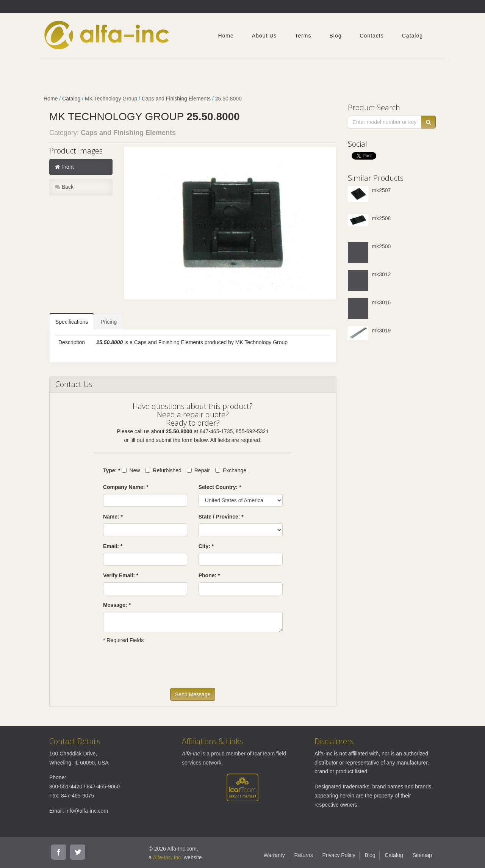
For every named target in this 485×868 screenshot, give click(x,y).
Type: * (112, 470)
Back (64, 187)
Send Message (193, 694)
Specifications (72, 322)
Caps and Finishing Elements (176, 99)
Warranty (274, 855)
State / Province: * (221, 517)
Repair (198, 470)
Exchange (231, 470)
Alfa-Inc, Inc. (167, 857)
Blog (335, 36)
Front (64, 167)
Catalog (412, 36)
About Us (264, 36)
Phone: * (209, 575)
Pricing (109, 322)
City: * (206, 546)
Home (226, 36)
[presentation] (161, 669)
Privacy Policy (339, 855)
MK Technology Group (111, 99)
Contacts (372, 36)
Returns (304, 855)
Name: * (113, 517)
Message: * (117, 605)
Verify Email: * (121, 575)
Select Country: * (220, 487)
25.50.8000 (228, 99)
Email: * (113, 546)
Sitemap (422, 855)
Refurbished (163, 470)
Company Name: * (126, 487)
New (131, 470)
